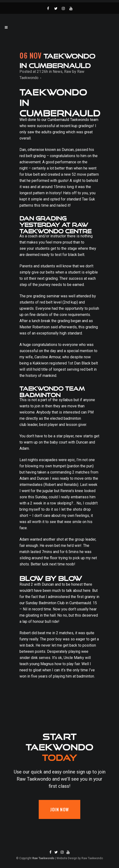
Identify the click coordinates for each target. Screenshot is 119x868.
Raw (68, 72)
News (58, 72)
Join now (60, 809)
